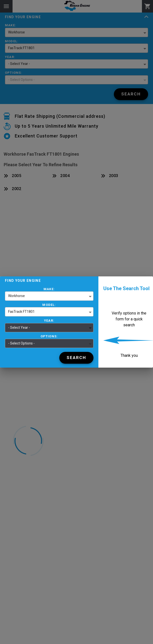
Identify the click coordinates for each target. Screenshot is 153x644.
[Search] (76, 358)
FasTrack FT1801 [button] (21, 312)
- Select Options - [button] (21, 343)
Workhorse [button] (16, 296)
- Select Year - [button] (19, 328)
